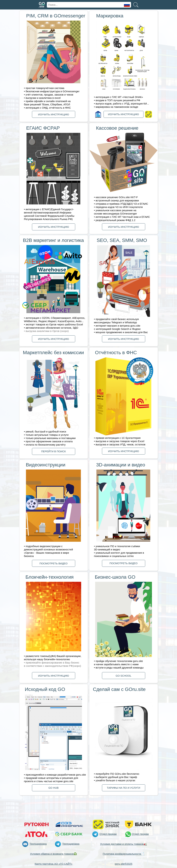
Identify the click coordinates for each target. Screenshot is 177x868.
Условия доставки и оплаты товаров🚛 (124, 844)
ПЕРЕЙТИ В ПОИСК (53, 451)
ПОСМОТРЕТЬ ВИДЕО (53, 563)
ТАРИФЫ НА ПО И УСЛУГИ (124, 788)
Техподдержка (38, 844)
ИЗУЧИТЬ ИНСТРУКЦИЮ (53, 114)
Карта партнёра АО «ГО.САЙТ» (53, 864)
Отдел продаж (108, 834)
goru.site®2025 (124, 864)
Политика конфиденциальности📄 (123, 854)
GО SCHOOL (124, 676)
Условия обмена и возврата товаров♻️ (54, 854)
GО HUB (53, 788)
